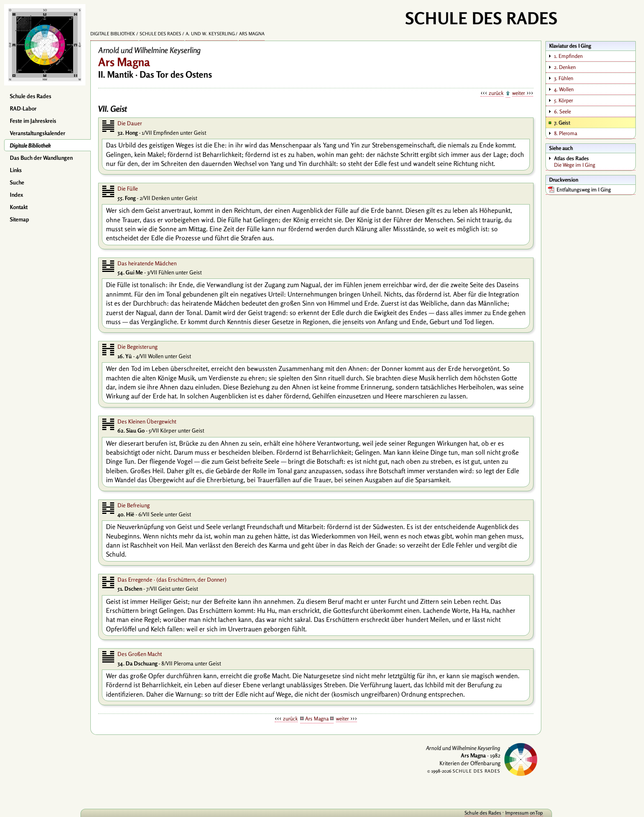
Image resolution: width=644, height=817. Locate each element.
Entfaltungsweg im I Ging (584, 189)
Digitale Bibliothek (30, 145)
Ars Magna (252, 34)
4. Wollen (564, 89)
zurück (496, 93)
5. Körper (563, 100)
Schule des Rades (31, 96)
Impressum (509, 813)
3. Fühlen (564, 78)
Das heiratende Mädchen (147, 263)
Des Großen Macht (140, 654)
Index (16, 195)
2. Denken (565, 67)
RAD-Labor (23, 108)
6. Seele (562, 111)
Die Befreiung (133, 505)
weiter (519, 93)
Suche (17, 182)
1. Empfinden (568, 56)
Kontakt (19, 207)
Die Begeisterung (137, 347)
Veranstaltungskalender (38, 133)
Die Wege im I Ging (595, 161)
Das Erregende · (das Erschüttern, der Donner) (172, 580)
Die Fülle (128, 189)
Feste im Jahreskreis (33, 121)
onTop (529, 813)
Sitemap (20, 219)
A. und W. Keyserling (210, 34)
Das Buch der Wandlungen (41, 158)
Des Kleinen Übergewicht (147, 421)
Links (16, 170)
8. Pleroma (566, 133)
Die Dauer (130, 123)
